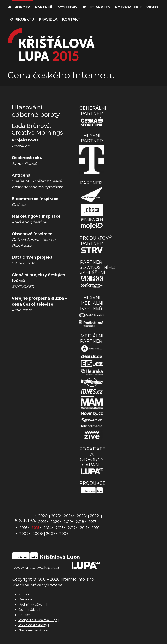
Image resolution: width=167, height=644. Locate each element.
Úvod (10, 7)
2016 (23, 528)
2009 (24, 534)
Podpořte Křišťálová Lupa (38, 620)
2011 (84, 528)
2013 (60, 528)
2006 (64, 534)
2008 (37, 534)
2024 (68, 516)
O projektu (22, 19)
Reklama (25, 599)
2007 (51, 534)
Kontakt (71, 19)
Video (152, 7)
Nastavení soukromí (34, 630)
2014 (48, 528)
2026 (43, 516)
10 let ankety (96, 7)
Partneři (44, 7)
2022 (94, 516)
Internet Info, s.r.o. (78, 579)
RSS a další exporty (33, 625)
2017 (92, 522)
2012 (72, 528)
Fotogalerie (128, 7)
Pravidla (48, 19)
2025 (55, 516)
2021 (42, 522)
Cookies (24, 615)
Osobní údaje (28, 610)
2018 (80, 522)
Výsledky (68, 7)
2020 (55, 522)
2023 (81, 516)
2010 (95, 528)
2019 (68, 522)
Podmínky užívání (32, 605)
